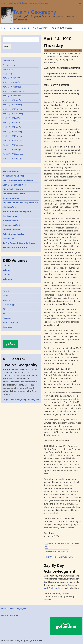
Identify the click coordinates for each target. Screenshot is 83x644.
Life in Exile (8, 238)
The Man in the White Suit (15, 247)
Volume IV (8, 279)
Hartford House (10, 216)
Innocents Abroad (12, 198)
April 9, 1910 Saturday (12, 96)
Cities (5, 309)
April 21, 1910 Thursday (13, 145)
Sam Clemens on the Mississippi (18, 180)
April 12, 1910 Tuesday (13, 109)
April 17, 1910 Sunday (12, 127)
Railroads (7, 318)
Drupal (15, 615)
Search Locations (11, 322)
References (43, 3)
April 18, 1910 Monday (13, 132)
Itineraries (32, 3)
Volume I (7, 265)
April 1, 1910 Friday (11, 78)
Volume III (8, 274)
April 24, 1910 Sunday (12, 158)
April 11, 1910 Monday (13, 105)
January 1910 (9, 61)
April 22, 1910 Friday (12, 149)
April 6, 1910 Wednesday (13, 91)
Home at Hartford (11, 225)
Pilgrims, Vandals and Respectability (20, 203)
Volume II (7, 270)
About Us (12, 3)
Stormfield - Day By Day (57, 552)
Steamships (8, 327)
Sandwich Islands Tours (14, 194)
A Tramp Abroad (11, 221)
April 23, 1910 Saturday (13, 154)
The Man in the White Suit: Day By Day (62, 545)
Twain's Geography (35, 12)
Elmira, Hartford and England (17, 212)
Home (4, 3)
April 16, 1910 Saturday (13, 123)
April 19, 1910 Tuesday (13, 136)
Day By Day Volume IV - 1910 (23, 28)
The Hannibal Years (12, 171)
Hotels (6, 296)
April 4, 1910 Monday (12, 87)
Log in (79, 3)
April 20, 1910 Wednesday (14, 140)
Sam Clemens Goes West (15, 185)
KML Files (7, 314)
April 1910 (44, 28)
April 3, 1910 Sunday (12, 82)
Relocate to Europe (12, 230)
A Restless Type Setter (14, 176)
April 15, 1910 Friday (12, 118)
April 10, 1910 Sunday (12, 100)
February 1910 (9, 65)
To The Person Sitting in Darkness (19, 243)
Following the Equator (14, 234)
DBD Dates (22, 3)
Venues (6, 300)
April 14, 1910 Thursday (13, 114)
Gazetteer (7, 291)
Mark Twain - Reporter (14, 189)
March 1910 (8, 70)
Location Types (10, 305)
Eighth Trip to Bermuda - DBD (60, 557)
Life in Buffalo (10, 207)
